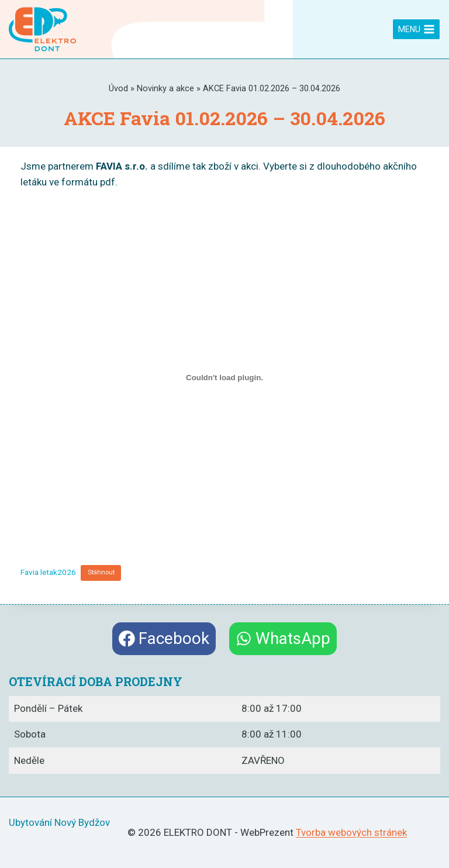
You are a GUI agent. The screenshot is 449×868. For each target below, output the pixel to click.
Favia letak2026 (48, 571)
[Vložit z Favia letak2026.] (224, 377)
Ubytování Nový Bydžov (59, 822)
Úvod (118, 89)
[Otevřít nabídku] (416, 29)
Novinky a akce (165, 89)
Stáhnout (101, 572)
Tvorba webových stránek (351, 832)
